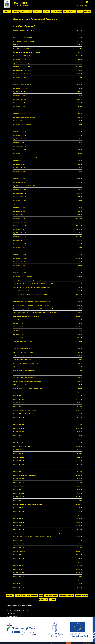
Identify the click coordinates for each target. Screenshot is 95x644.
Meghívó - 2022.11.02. (19, 508)
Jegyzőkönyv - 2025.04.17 (20, 99)
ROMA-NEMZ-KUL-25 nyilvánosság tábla (24, 41)
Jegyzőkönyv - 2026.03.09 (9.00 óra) (22, 59)
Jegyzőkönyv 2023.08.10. (20, 161)
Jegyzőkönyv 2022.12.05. (20, 190)
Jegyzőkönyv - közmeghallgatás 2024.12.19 (24, 117)
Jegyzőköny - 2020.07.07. (20, 251)
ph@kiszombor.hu (12, 616)
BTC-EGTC (52, 599)
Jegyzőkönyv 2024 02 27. (20, 143)
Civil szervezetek (37, 11)
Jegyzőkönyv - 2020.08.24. (20, 247)
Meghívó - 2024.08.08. (19, 454)
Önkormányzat (16, 11)
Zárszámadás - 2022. (19, 327)
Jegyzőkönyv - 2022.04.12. (20, 208)
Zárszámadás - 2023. (19, 323)
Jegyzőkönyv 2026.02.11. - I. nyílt (22, 70)
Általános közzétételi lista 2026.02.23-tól (24, 30)
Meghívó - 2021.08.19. (19, 544)
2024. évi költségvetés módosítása (22, 360)
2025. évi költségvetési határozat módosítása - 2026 (27, 345)
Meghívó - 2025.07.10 (19, 421)
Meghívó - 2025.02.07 (19, 435)
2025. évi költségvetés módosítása (22, 349)
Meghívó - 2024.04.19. (19, 461)
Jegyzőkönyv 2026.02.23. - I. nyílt (22, 63)
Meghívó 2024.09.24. (19, 450)
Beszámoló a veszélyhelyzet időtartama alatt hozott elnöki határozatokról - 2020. (34, 309)
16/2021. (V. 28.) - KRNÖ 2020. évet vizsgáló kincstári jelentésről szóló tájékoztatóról (35, 280)
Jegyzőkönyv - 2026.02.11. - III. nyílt (22, 74)
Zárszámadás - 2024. (19, 320)
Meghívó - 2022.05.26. (19, 519)
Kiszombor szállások (82, 595)
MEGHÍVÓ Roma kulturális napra (22, 45)
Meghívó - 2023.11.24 (19, 472)
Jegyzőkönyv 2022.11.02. (20, 193)
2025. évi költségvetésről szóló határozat (24, 352)
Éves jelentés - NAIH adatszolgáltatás (23, 34)
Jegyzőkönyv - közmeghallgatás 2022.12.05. (24, 186)
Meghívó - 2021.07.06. (19, 551)
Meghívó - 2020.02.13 (19, 573)
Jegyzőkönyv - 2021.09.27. (20, 226)
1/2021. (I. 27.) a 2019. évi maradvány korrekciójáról (26, 298)
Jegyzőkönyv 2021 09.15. (20, 229)
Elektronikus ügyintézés (69, 11)
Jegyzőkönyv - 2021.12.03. (20, 222)
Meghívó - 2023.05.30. (19, 482)
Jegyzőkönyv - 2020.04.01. (20, 258)
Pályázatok (80, 11)
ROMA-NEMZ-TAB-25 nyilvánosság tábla (24, 49)
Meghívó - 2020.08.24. (19, 558)
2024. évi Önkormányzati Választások (26, 595)
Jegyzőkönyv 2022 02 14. (20, 215)
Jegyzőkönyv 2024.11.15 (20, 121)
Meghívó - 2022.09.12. (19, 511)
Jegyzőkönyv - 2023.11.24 (20, 150)
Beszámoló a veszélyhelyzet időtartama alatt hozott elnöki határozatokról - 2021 (34, 302)
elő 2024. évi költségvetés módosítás (23, 356)
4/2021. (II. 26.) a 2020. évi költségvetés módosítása (26, 291)
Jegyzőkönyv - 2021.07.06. (20, 240)
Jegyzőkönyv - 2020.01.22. (20, 265)
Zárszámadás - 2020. (19, 334)
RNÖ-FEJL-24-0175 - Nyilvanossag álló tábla (25, 38)
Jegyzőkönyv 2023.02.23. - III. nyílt (22, 67)
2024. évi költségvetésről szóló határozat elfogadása (27, 363)
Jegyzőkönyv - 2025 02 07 (20, 110)
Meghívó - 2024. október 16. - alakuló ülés (24, 446)
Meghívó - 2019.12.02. (19, 580)
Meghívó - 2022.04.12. (19, 522)
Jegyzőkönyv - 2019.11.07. (20, 273)
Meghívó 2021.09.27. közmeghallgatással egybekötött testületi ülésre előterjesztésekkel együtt (37, 533)
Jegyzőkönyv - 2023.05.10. (20, 168)
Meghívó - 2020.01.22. (19, 577)
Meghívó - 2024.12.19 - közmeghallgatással (24, 439)
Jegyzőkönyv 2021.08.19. (20, 233)
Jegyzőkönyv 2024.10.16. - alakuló (22, 124)
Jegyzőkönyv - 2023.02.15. (20, 175)
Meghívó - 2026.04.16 (19, 392)
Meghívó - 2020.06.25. (19, 566)
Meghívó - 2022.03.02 (19, 526)
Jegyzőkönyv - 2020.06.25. (20, 255)
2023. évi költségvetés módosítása (22, 367)
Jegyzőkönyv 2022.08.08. (20, 200)
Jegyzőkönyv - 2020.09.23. (20, 244)
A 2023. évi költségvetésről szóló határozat (24, 370)
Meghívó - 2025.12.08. (19, 406)
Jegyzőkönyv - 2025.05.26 (20, 96)
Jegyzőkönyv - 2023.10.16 (20, 153)
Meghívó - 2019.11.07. (19, 584)
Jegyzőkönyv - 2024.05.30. (20, 135)
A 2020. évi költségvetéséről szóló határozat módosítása (28, 388)
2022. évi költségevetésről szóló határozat (24, 378)
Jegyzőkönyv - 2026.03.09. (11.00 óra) (23, 56)
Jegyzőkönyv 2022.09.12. (20, 197)
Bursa (41, 595)
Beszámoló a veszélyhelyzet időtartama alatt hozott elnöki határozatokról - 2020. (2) (35, 305)
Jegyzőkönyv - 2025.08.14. (20, 88)
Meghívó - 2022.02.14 (19, 529)
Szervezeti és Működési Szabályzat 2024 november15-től (28, 52)
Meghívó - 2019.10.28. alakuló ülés (22, 587)
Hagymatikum (43, 599)
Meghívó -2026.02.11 (19, 403)
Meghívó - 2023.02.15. (19, 493)
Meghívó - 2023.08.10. (19, 479)
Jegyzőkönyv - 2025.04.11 (20, 103)
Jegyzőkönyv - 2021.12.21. (20, 218)
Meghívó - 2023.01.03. (19, 501)
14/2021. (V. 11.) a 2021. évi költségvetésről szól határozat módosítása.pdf (32, 287)
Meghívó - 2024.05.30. (19, 457)
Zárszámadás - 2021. (19, 331)
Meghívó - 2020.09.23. (19, 555)
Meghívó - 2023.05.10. (19, 486)
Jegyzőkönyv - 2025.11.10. (20, 81)
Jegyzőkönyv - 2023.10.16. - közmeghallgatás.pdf (26, 157)
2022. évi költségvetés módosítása (22, 374)
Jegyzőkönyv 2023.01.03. (20, 182)
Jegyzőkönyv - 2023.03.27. (20, 172)
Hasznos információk (51, 595)
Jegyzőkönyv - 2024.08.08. (20, 132)
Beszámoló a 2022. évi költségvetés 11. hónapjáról (26, 316)
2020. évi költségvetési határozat (22, 385)
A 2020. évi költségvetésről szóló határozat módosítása (27, 381)
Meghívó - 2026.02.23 (19, 399)
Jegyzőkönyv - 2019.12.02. (20, 269)
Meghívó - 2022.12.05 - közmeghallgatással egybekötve (28, 504)
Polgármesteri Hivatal (26, 11)
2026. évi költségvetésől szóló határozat (24, 341)
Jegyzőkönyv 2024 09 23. (20, 128)
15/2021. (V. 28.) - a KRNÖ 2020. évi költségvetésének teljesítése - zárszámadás (33, 284)
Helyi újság (10, 595)
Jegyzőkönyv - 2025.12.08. (20, 77)
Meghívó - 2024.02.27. (19, 464)
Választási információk (57, 11)
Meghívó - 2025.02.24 (19, 432)
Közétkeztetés (87, 11)
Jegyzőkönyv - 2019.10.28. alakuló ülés (23, 276)
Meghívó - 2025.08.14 (19, 417)
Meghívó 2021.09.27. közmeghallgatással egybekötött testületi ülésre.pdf (32, 537)
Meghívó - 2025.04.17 (19, 425)
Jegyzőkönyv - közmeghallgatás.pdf (22, 85)
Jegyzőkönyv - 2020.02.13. (20, 262)
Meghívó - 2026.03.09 (19, 396)
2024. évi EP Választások (66, 595)
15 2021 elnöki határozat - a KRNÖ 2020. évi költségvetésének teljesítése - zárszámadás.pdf (37, 313)
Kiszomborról (7, 11)
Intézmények (46, 11)
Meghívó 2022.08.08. (19, 515)
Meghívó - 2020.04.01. (19, 569)
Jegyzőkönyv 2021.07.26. (20, 237)
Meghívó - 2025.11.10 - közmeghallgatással (24, 410)
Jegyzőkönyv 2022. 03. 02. (20, 211)
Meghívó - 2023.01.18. (19, 497)
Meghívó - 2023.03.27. (19, 490)
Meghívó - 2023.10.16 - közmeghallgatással (24, 475)
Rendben (69, 643)
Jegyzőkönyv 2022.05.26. (20, 204)
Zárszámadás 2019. (18, 338)
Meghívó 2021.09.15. (19, 540)
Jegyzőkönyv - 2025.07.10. (20, 92)
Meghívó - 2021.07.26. (19, 548)
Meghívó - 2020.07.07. (19, 562)
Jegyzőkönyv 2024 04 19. (20, 139)
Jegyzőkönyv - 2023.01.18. (20, 179)
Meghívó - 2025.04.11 (19, 428)
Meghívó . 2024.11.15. (19, 443)
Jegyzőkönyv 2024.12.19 (20, 114)
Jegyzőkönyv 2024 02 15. (20, 146)
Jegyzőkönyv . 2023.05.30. (20, 164)
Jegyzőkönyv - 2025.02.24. (20, 106)
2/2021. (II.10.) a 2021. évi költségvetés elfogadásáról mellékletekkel (31, 294)
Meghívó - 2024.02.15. (19, 468)
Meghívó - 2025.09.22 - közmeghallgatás (24, 414)
